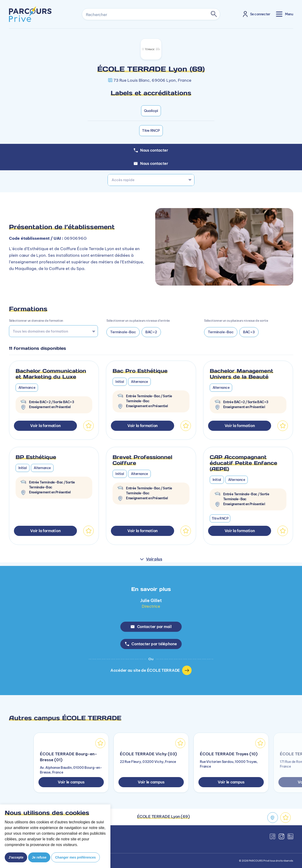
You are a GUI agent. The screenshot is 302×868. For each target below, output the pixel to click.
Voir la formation (45, 426)
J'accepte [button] (16, 857)
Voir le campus (71, 782)
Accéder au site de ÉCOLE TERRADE (151, 670)
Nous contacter (151, 163)
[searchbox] (52, 331)
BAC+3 (249, 332)
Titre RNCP (151, 130)
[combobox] (151, 180)
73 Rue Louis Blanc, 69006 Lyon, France (152, 80)
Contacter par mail (151, 627)
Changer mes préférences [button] (75, 857)
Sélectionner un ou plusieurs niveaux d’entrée (138, 321)
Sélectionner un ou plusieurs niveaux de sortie (236, 321)
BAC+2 (151, 332)
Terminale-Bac (123, 332)
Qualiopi (151, 111)
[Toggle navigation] (285, 14)
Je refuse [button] (39, 857)
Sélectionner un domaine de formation (36, 321)
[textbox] (151, 180)
